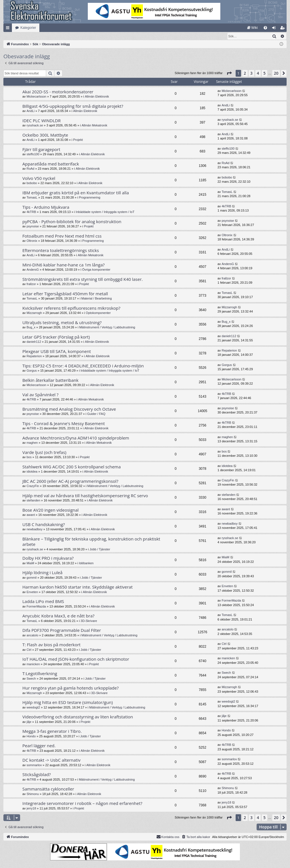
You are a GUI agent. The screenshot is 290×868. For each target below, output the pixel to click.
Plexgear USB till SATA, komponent (57, 352)
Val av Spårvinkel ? (40, 395)
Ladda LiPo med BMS (43, 602)
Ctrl (29, 650)
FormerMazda (36, 607)
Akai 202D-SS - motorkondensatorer (58, 92)
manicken (33, 664)
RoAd (31, 169)
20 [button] (276, 73)
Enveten (32, 592)
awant (31, 515)
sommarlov (34, 765)
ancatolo (33, 636)
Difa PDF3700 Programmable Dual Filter (62, 630)
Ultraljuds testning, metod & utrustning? (62, 323)
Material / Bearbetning (97, 299)
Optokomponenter (98, 313)
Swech (31, 679)
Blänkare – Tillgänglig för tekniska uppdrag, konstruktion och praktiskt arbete (91, 542)
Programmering (89, 198)
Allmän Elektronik (97, 97)
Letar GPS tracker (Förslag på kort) (56, 337)
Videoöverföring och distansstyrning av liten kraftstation (78, 717)
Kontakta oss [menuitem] (168, 837)
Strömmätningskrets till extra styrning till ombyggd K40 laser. (83, 279)
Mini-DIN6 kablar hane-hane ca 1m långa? (64, 265)
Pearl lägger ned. (39, 746)
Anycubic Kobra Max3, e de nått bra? (58, 616)
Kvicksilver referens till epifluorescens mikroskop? (71, 308)
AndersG (33, 270)
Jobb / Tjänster (100, 550)
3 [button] (251, 73)
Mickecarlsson (37, 97)
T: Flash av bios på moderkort (51, 645)
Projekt (78, 140)
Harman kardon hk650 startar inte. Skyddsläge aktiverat (77, 587)
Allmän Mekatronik (94, 126)
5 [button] (265, 73)
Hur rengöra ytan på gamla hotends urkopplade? (71, 688)
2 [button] (245, 73)
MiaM (30, 563)
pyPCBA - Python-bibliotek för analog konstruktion (72, 222)
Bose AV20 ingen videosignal (51, 510)
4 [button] (258, 73)
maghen (32, 443)
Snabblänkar (9, 29)
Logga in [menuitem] (275, 29)
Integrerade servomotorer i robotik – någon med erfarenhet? (82, 804)
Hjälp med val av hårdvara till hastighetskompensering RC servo (85, 496)
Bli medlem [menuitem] (284, 29)
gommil (32, 578)
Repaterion (34, 356)
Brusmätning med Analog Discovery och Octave (69, 409)
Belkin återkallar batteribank (50, 380)
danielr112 (34, 342)
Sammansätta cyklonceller (48, 789)
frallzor (31, 284)
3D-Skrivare (89, 621)
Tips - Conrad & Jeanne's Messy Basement (64, 424)
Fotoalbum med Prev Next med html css (62, 236)
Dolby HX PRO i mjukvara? (48, 558)
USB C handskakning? (44, 525)
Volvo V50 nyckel (39, 178)
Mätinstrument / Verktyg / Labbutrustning (107, 328)
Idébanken (86, 563)
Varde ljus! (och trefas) (44, 453)
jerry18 (31, 809)
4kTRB (31, 212)
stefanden (33, 501)
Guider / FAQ (96, 414)
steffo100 (33, 154)
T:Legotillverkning (40, 674)
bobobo (32, 183)
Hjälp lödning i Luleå (42, 573)
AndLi (31, 111)
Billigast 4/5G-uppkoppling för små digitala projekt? (73, 106)
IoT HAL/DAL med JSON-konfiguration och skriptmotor (76, 659)
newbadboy (35, 529)
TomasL (32, 198)
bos (29, 457)
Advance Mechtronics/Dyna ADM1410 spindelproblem (76, 438)
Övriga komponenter (96, 270)
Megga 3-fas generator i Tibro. (52, 731)
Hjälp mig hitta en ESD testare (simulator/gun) (68, 703)
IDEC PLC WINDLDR (41, 121)
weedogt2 (33, 708)
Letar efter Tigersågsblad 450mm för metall (65, 294)
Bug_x (31, 328)
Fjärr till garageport (41, 150)
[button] (229, 74)
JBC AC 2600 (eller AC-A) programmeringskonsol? (70, 481)
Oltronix (32, 241)
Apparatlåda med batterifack (51, 164)
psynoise (33, 227)
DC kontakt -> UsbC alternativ (51, 760)
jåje (29, 722)
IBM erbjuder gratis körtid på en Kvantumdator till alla (76, 193)
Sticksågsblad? (37, 775)
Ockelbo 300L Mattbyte (45, 135)
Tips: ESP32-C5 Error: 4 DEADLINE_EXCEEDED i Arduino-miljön (83, 366)
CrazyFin (33, 486)
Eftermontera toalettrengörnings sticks (61, 251)
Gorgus (32, 371)
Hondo (31, 736)
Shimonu (33, 794)
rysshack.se (35, 126)
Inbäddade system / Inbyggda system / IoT (105, 212)
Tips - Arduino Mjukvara (46, 207)
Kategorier (28, 28)
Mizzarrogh (34, 313)
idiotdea (32, 472)
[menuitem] (252, 28)
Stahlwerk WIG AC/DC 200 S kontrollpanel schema (72, 467)
